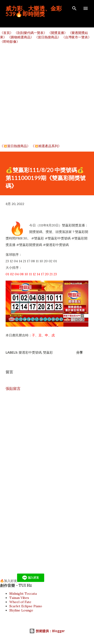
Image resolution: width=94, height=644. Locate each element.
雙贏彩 (48, 352)
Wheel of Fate (20, 602)
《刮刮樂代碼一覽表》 (30, 33)
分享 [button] (80, 352)
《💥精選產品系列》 (46, 146)
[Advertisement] (47, 94)
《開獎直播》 (58, 33)
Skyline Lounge (21, 610)
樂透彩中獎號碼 (30, 352)
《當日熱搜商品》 (48, 37)
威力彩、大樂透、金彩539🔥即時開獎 (34, 11)
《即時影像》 (10, 42)
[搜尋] (74, 8)
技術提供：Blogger (47, 631)
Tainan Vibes (19, 598)
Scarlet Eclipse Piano (26, 606)
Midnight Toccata (23, 594)
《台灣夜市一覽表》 (76, 37)
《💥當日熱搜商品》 (15, 146)
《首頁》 (7, 33)
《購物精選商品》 (21, 37)
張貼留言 (13, 388)
